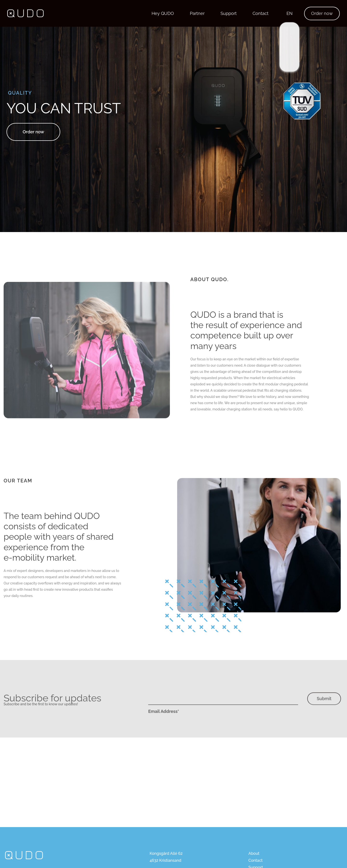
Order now (322, 13)
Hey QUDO (163, 13)
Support (229, 13)
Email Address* (164, 720)
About (254, 853)
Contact (260, 13)
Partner (197, 13)
